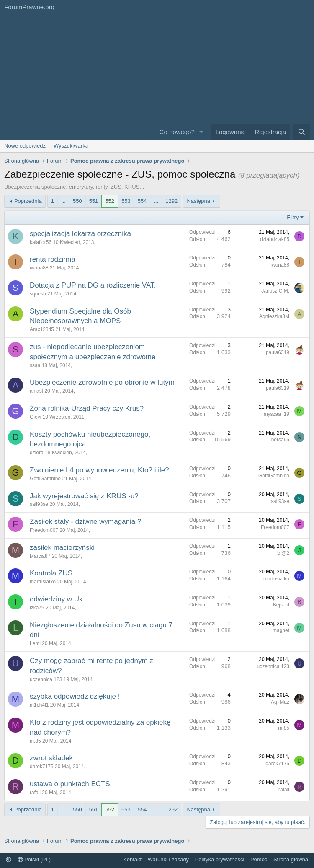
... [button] (63, 201)
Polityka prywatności (220, 859)
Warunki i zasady (169, 859)
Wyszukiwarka (71, 146)
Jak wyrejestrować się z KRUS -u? (84, 496)
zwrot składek (51, 758)
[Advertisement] (72, 77)
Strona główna (291, 859)
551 (94, 201)
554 (142, 201)
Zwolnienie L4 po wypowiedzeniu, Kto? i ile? (99, 470)
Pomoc (259, 859)
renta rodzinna (53, 259)
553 (126, 201)
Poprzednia (28, 201)
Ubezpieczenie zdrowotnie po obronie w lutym (102, 382)
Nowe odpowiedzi (26, 146)
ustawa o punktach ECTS (70, 784)
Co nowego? (177, 132)
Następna (198, 201)
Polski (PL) (34, 859)
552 (110, 201)
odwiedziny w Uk (56, 599)
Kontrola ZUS (51, 573)
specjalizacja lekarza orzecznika (80, 234)
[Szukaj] (302, 132)
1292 (171, 201)
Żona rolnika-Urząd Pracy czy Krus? (87, 408)
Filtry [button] (293, 217)
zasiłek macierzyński (62, 548)
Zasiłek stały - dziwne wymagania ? (85, 522)
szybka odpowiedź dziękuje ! (75, 696)
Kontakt (132, 859)
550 (77, 201)
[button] (201, 132)
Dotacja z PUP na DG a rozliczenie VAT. (93, 285)
